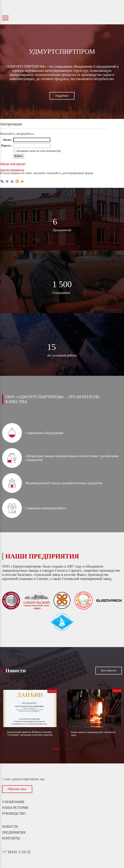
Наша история (15, 808)
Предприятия (14, 833)
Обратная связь (17, 789)
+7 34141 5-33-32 (16, 852)
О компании (13, 802)
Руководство (14, 814)
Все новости (109, 670)
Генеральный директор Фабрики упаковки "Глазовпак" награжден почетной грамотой (30, 733)
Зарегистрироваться (12, 170)
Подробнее (62, 96)
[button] (56, 749)
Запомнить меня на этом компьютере (38, 151)
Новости (10, 827)
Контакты (11, 838)
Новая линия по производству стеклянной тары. (93, 734)
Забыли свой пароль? (13, 164)
